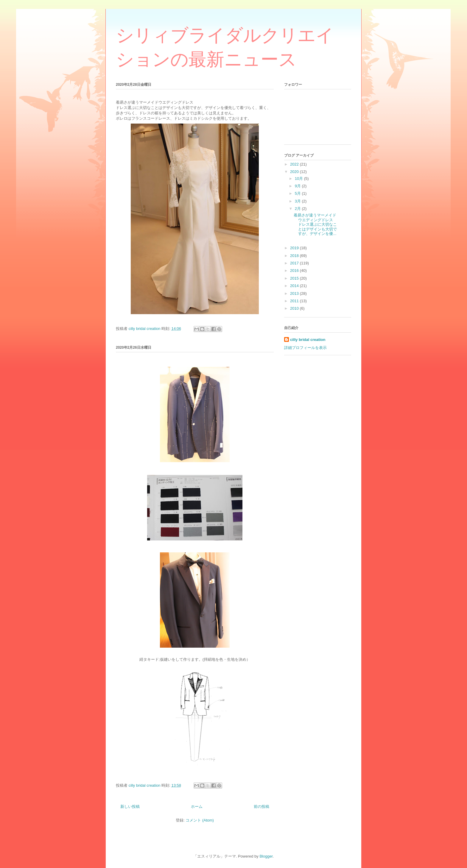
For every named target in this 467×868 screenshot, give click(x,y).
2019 (295, 248)
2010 (295, 308)
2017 (295, 263)
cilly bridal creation (308, 340)
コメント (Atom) (200, 820)
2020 (295, 172)
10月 (299, 179)
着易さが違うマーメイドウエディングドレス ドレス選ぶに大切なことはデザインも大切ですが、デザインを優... (315, 224)
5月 (298, 193)
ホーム (197, 807)
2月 (298, 209)
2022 (295, 164)
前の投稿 (261, 807)
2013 (295, 293)
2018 (295, 256)
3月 (298, 201)
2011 (295, 301)
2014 (295, 286)
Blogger (266, 856)
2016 (295, 271)
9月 (298, 186)
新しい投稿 (130, 807)
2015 (295, 278)
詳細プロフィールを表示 (305, 348)
